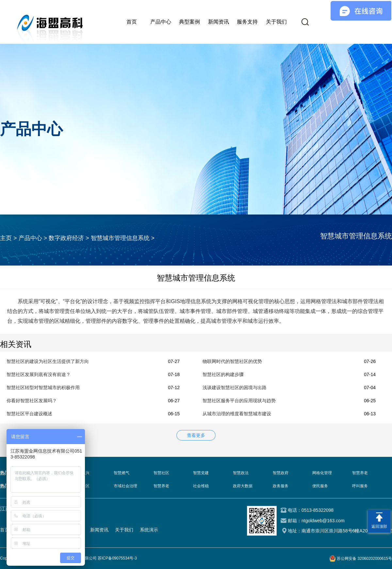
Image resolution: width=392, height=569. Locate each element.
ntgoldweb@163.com (323, 521)
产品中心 (161, 22)
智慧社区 (161, 473)
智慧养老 (360, 473)
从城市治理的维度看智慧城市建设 (237, 414)
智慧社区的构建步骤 (223, 374)
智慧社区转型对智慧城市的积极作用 (43, 388)
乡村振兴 (82, 473)
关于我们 (276, 22)
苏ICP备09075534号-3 (117, 558)
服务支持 (247, 22)
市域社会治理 (125, 486)
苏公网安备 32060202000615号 (364, 559)
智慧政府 (281, 473)
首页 (132, 22)
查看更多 (196, 435)
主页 (6, 238)
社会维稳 (201, 486)
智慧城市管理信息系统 (120, 238)
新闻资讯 (219, 22)
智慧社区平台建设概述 (29, 414)
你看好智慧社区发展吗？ (32, 401)
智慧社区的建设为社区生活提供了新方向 (48, 361)
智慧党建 (201, 473)
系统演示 (149, 530)
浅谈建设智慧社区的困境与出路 (235, 388)
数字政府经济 (66, 238)
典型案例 (189, 22)
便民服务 (320, 486)
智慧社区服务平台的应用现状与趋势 (239, 401)
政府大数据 (243, 486)
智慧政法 (241, 473)
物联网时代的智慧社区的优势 (232, 361)
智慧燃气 (122, 473)
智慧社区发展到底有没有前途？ (39, 374)
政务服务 (281, 486)
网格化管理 (322, 473)
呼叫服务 (360, 486)
